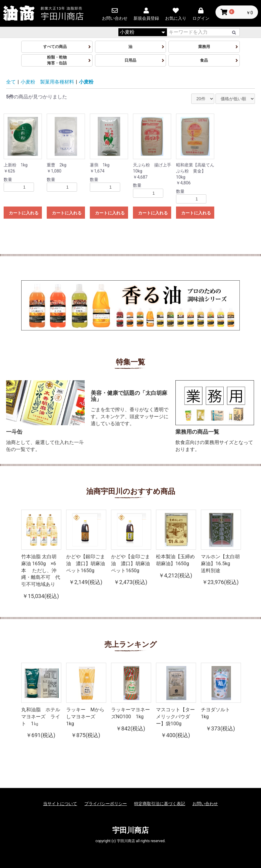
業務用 (204, 47)
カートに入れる (24, 213)
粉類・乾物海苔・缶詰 (57, 60)
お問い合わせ (205, 804)
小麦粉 (86, 82)
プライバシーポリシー (106, 804)
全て (11, 82)
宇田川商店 (130, 830)
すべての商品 (57, 47)
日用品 (130, 60)
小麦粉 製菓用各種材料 (47, 82)
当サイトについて (60, 804)
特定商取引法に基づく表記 (160, 804)
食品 (204, 60)
